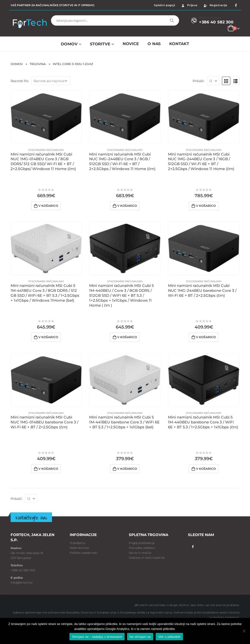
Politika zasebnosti (84, 553)
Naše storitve (79, 548)
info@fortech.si (22, 583)
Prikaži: (199, 81)
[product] (46, 117)
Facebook (193, 546)
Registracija (215, 5)
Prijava (189, 5)
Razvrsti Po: (20, 81)
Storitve (100, 44)
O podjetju (77, 543)
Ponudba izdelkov (142, 548)
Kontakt (179, 44)
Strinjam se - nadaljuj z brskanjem (97, 637)
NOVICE (131, 44)
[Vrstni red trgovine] (51, 81)
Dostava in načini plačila (147, 558)
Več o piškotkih (169, 637)
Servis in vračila (140, 553)
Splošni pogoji (164, 5)
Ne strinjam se (140, 637)
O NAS (154, 44)
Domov (69, 44)
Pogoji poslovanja (142, 543)
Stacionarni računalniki (46, 150)
